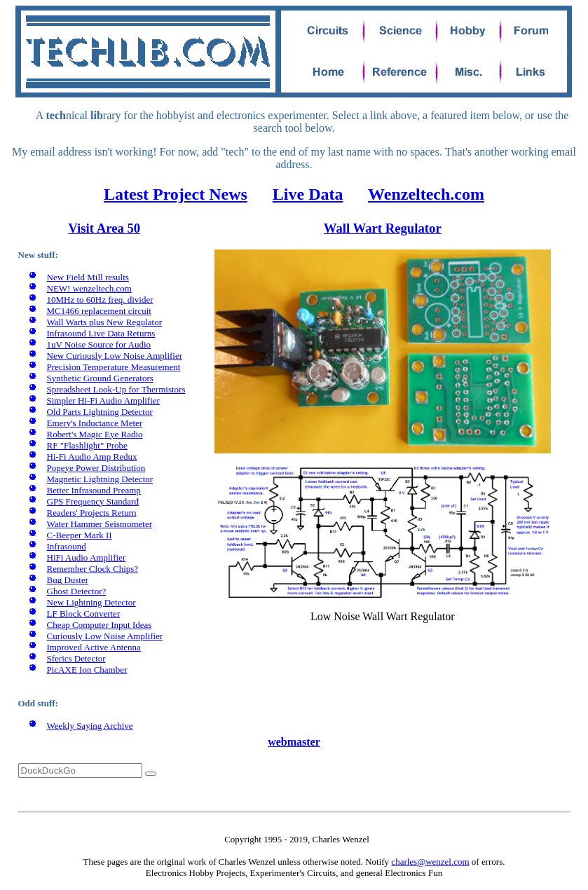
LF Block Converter (84, 614)
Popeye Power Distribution (96, 468)
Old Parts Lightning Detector (100, 412)
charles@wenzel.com (430, 862)
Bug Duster (68, 580)
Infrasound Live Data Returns (101, 333)
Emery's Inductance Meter (95, 423)
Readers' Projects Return (92, 513)
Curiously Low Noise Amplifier (105, 636)
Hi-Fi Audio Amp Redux (92, 457)
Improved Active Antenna (94, 647)
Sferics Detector (76, 658)
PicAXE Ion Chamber (87, 670)
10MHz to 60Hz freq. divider (100, 300)
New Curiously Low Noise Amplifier (115, 356)
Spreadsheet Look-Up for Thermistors (116, 389)
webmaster (294, 742)
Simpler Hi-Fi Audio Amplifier (103, 400)
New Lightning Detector (91, 602)
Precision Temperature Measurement (114, 367)
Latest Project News (176, 194)
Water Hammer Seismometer (100, 524)
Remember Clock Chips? (93, 569)
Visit (81, 228)
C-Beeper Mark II (80, 535)
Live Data (308, 194)
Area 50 (117, 228)
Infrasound (67, 546)
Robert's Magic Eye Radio (95, 434)
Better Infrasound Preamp (94, 490)
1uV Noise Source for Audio (99, 344)
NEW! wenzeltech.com (89, 288)
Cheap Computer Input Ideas (100, 625)
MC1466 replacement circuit (99, 311)
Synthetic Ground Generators (100, 378)
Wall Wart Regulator (383, 228)
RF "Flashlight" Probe (87, 445)
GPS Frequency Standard (93, 501)
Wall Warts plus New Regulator (104, 322)
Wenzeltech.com (426, 194)
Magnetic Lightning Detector (100, 479)
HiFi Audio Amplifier (87, 557)
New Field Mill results (88, 277)
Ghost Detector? (77, 591)
